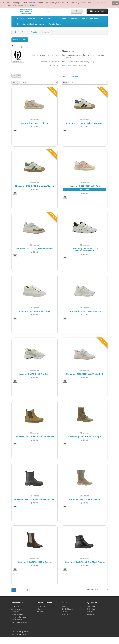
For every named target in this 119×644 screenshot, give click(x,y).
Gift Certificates (67, 609)
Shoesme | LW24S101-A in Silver (34, 374)
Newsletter (91, 614)
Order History (92, 609)
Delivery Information (19, 617)
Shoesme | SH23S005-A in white (34, 311)
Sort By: (16, 83)
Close (116, 3)
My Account (91, 606)
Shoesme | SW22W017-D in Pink (85, 499)
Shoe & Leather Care (70, 19)
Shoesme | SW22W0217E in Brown (35, 562)
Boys (56, 19)
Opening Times (55, 24)
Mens (41, 19)
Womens (32, 19)
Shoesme (46, 32)
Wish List (90, 612)
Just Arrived (20, 19)
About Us (15, 612)
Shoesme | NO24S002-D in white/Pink (34, 249)
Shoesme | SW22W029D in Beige (85, 437)
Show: (65, 83)
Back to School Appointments (34, 24)
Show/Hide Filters (20, 40)
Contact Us (41, 606)
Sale (17, 24)
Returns (39, 609)
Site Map (40, 612)
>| (27, 590)
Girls (49, 19)
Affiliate (64, 612)
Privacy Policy (17, 620)
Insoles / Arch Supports (90, 19)
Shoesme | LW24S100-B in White (85, 311)
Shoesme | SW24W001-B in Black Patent (85, 562)
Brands (34, 32)
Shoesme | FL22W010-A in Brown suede (35, 437)
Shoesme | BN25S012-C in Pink (34, 123)
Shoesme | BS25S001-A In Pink (85, 186)
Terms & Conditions (19, 622)
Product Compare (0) (71, 76)
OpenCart (25, 632)
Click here (32, 5)
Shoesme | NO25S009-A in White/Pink (85, 374)
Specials (65, 614)
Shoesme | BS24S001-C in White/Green (34, 186)
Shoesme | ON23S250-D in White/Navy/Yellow (85, 250)
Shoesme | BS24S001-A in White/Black (85, 123)
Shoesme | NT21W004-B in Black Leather (34, 499)
